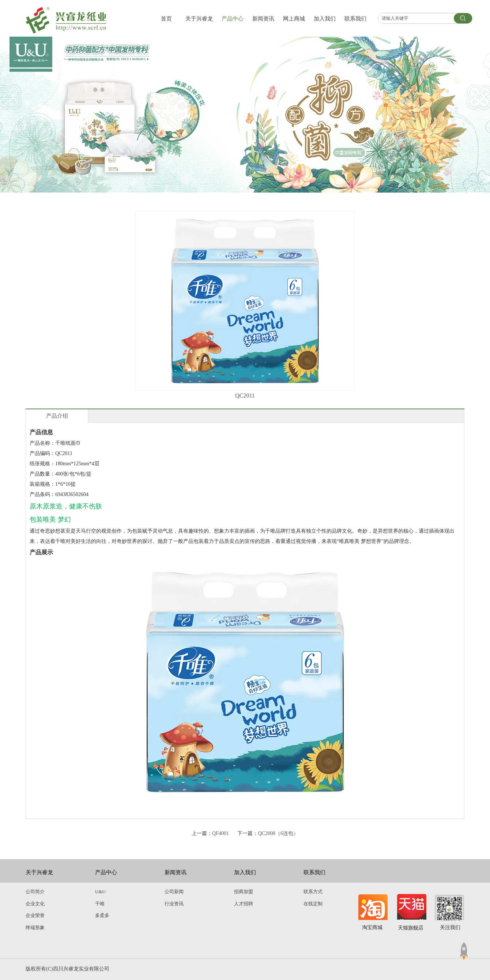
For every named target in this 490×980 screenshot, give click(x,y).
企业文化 (35, 904)
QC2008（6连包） (278, 833)
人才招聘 (244, 904)
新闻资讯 (176, 872)
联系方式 (313, 892)
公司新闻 (174, 892)
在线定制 (313, 904)
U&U (100, 892)
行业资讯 (174, 904)
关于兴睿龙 (39, 872)
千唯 (100, 904)
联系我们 (314, 872)
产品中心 (106, 872)
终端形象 (35, 927)
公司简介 (35, 892)
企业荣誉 (35, 915)
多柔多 (102, 915)
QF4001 (220, 833)
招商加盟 (244, 892)
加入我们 (245, 872)
